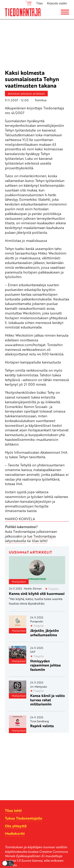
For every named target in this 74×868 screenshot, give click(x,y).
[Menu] (65, 12)
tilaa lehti (39, 541)
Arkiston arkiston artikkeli (26, 94)
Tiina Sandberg (39, 721)
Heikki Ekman (33, 588)
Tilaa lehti (13, 810)
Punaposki (37, 621)
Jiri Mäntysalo (39, 687)
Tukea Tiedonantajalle (24, 818)
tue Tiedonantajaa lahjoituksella (30, 539)
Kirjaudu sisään (57, 3)
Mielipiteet (19, 582)
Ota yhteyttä (16, 826)
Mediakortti (15, 833)
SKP (33, 652)
